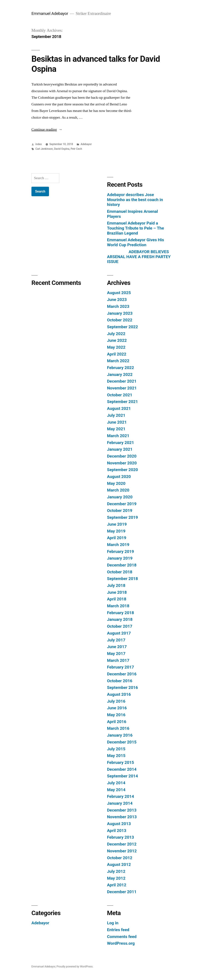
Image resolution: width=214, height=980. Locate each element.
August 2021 (119, 408)
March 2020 (118, 490)
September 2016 (122, 687)
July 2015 (116, 749)
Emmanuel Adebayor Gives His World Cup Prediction (136, 242)
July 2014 (116, 783)
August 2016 (119, 694)
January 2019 (120, 558)
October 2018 (120, 572)
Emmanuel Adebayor (50, 13)
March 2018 (118, 606)
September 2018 (122, 579)
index (39, 144)
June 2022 (117, 340)
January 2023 (120, 313)
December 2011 (122, 892)
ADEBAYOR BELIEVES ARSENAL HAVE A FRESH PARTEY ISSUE (139, 257)
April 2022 (117, 354)
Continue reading (47, 129)
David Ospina (62, 149)
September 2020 (122, 470)
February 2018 (120, 613)
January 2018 (120, 619)
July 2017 (116, 640)
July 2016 (116, 701)
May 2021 (116, 429)
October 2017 (120, 626)
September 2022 (122, 327)
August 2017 (119, 633)
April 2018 (117, 599)
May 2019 (116, 531)
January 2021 (120, 449)
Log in (113, 923)
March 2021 (118, 436)
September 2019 (122, 517)
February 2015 (120, 762)
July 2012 (116, 871)
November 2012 (122, 851)
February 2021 (120, 443)
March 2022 (118, 361)
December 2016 (122, 674)
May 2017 (116, 654)
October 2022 (120, 320)
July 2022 (116, 334)
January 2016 (120, 735)
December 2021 (122, 381)
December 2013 (122, 810)
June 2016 (117, 708)
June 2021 (117, 422)
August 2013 (119, 824)
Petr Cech (76, 149)
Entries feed (118, 930)
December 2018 (122, 565)
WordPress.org (121, 943)
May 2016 (116, 715)
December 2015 (122, 742)
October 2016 (120, 681)
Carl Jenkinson (44, 149)
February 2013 (120, 837)
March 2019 (118, 545)
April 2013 (117, 831)
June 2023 (117, 300)
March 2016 (118, 728)
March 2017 (118, 660)
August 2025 (119, 293)
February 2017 (120, 667)
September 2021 (122, 402)
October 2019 (120, 510)
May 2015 (116, 756)
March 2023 (118, 306)
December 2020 (122, 456)
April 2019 (117, 538)
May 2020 (116, 483)
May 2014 (116, 790)
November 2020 (122, 463)
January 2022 (120, 374)
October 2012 (120, 858)
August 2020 (119, 477)
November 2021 (122, 388)
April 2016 (117, 722)
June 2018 (117, 592)
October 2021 (120, 395)
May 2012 (116, 878)
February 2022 (120, 368)
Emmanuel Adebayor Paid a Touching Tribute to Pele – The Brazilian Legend (136, 228)
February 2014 (120, 796)
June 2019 (117, 524)
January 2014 (120, 803)
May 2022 (116, 347)
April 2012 (117, 885)
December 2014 (122, 769)
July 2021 (116, 415)
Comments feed (122, 937)
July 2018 (116, 585)
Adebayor (86, 144)
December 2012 (122, 844)
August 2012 (119, 864)
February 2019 (120, 551)
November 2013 (122, 817)
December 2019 (122, 504)
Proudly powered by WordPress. (75, 967)
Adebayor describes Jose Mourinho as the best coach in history (135, 200)
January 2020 (120, 497)
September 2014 (122, 776)
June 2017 (117, 647)
